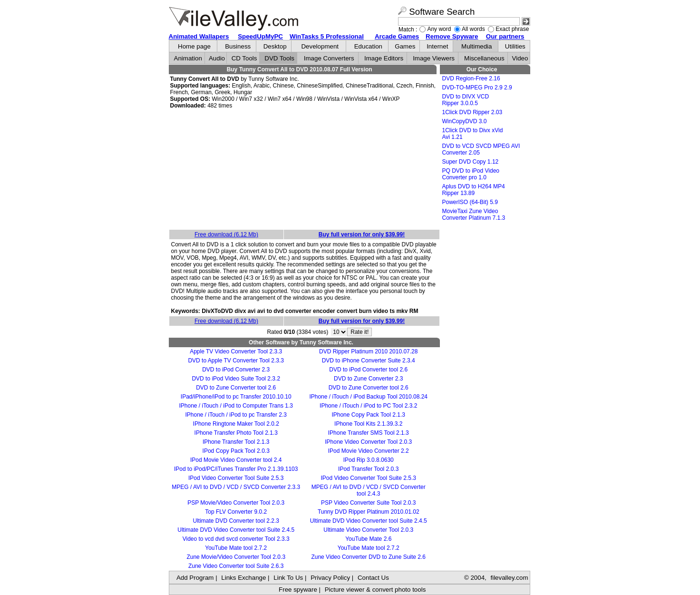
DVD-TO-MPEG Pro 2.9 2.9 (477, 88)
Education (368, 46)
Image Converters (329, 58)
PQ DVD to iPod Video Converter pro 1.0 (471, 174)
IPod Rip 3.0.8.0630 (369, 460)
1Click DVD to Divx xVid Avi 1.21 (473, 134)
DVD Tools (279, 58)
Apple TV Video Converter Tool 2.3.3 (236, 351)
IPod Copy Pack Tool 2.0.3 (236, 451)
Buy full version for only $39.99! (362, 234)
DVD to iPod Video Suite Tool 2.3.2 (236, 379)
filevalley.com (509, 578)
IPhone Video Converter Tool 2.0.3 (368, 442)
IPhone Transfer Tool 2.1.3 (236, 442)
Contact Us (373, 578)
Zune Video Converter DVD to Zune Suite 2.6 (368, 557)
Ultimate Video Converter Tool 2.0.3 (368, 530)
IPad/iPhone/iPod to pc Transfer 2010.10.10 (236, 397)
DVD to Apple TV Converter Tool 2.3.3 (236, 361)
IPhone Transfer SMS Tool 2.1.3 (369, 433)
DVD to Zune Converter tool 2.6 (236, 388)
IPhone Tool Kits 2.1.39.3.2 (368, 424)
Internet (437, 46)
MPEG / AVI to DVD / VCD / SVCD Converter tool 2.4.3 (369, 490)
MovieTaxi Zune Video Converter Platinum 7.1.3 (474, 215)
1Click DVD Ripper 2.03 (472, 112)
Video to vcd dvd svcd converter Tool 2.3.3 (236, 539)
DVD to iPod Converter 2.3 (236, 370)
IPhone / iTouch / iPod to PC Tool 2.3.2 (368, 406)
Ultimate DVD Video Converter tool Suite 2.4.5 (369, 521)
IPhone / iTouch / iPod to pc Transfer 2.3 (236, 415)
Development (320, 46)
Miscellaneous (484, 58)
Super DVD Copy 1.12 (471, 162)
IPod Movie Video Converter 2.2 (369, 451)
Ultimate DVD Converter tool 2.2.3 (236, 521)
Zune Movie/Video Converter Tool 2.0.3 (236, 557)
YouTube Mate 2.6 (368, 539)
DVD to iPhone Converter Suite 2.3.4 (369, 361)
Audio (217, 58)
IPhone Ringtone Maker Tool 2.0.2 (236, 424)
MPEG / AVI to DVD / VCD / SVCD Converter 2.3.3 (236, 487)
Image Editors (384, 58)
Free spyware (298, 590)
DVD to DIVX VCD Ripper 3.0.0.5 (466, 100)
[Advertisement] (304, 170)
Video (520, 58)
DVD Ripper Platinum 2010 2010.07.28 (368, 351)
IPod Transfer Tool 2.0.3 (368, 469)
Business (238, 46)
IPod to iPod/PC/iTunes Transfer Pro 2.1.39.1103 (236, 469)
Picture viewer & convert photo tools (375, 590)
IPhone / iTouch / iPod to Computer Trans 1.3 (236, 406)
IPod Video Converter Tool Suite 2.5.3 (236, 478)
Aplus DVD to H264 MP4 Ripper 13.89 (474, 190)
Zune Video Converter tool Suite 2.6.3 (236, 566)
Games (405, 46)
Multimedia (476, 46)
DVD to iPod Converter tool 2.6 (368, 370)
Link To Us (288, 578)
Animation (188, 58)
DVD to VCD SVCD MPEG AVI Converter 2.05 (481, 149)
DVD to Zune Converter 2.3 (368, 379)
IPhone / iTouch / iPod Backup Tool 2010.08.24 (368, 397)
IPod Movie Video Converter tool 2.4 (236, 460)
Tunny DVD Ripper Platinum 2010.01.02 (369, 512)
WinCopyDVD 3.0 (465, 121)
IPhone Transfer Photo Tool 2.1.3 (236, 433)
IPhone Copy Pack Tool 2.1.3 (368, 415)
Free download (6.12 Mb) (226, 234)
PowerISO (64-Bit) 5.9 (470, 202)
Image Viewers (434, 58)
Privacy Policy (330, 578)
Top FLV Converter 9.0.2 (236, 512)
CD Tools (244, 58)
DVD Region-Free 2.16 (471, 78)
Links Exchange (243, 578)
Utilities (515, 46)
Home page (194, 46)
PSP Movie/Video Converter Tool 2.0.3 (236, 503)
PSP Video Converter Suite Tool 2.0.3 (368, 503)
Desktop (275, 46)
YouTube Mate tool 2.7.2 (236, 548)
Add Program (195, 578)
